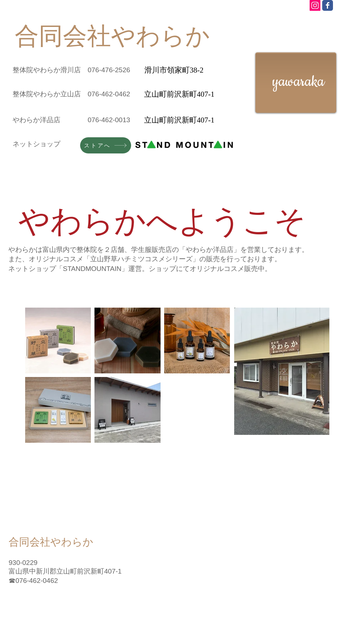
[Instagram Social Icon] (315, 5)
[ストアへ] (106, 145)
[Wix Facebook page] (328, 5)
